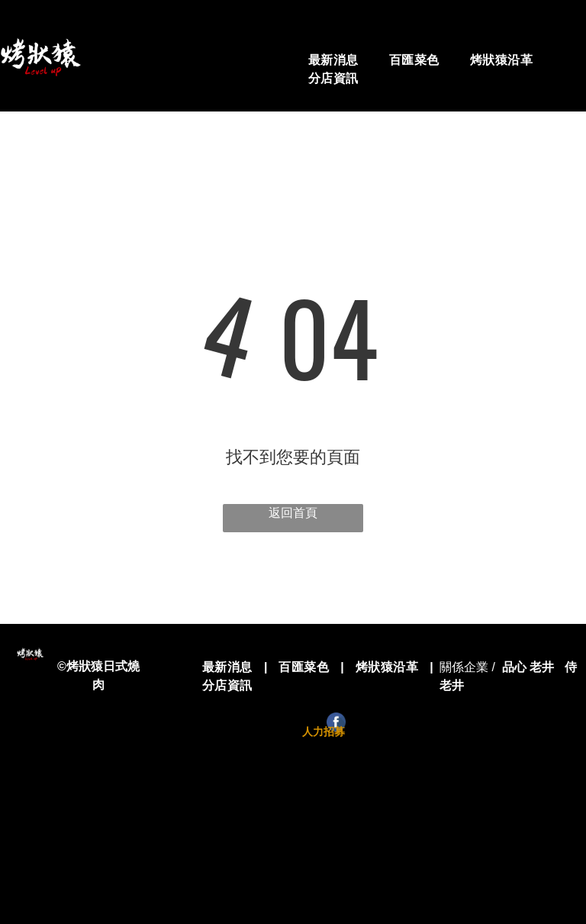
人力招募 (324, 732)
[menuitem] (333, 60)
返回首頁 (293, 513)
